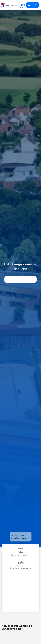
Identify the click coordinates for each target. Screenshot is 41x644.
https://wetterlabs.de (20, 538)
